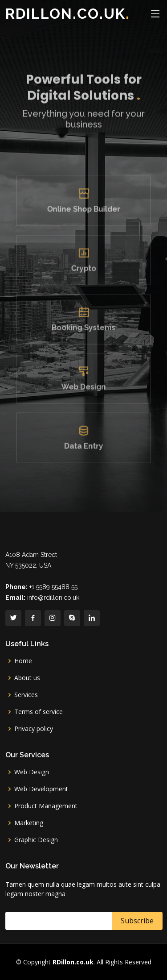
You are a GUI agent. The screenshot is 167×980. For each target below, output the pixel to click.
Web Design (83, 385)
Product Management (46, 806)
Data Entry (83, 442)
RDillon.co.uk (68, 14)
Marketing (29, 823)
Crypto (84, 273)
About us (27, 678)
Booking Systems (84, 329)
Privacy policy (34, 729)
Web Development (41, 789)
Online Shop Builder (84, 217)
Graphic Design (36, 840)
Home (23, 661)
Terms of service (39, 712)
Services (26, 695)
